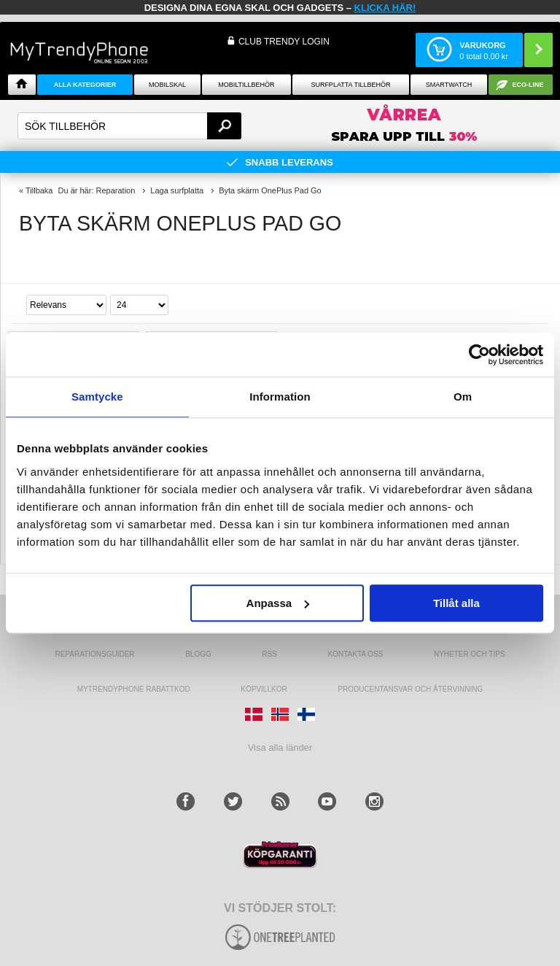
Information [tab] (280, 397)
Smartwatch (449, 85)
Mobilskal (167, 85)
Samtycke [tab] (97, 397)
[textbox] (129, 126)
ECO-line (528, 85)
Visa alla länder (280, 747)
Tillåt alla (456, 603)
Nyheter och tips (470, 654)
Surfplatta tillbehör (350, 85)
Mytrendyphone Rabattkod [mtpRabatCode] (134, 689)
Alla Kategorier (85, 85)
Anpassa (278, 603)
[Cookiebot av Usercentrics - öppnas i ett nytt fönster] (479, 355)
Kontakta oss (356, 654)
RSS (269, 654)
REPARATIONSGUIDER (94, 654)
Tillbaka (39, 190)
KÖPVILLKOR (264, 689)
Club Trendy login (284, 42)
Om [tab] (463, 397)
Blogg (198, 654)
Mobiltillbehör (246, 85)
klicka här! (385, 8)
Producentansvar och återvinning (410, 689)
